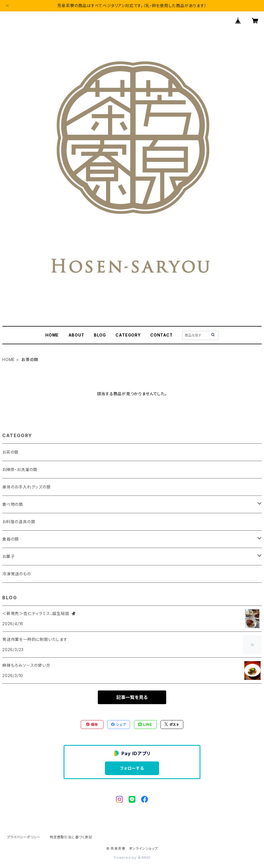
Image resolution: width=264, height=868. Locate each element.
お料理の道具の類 (19, 522)
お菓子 (8, 556)
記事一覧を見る (132, 697)
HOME (52, 335)
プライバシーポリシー (24, 837)
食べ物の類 (13, 504)
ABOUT (76, 335)
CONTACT (162, 335)
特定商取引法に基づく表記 (71, 837)
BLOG (100, 335)
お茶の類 (10, 452)
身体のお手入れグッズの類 (27, 487)
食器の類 (11, 539)
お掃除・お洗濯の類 (20, 469)
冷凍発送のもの (17, 574)
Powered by (132, 858)
